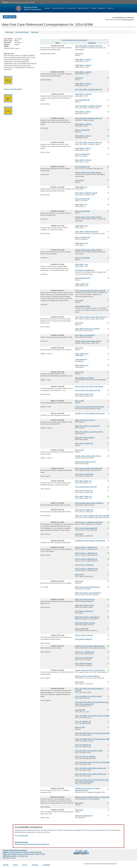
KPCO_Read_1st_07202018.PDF (85, 335)
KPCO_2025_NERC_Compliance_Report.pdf (88, 46)
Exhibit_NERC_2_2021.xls (83, 148)
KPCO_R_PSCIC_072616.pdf (84, 635)
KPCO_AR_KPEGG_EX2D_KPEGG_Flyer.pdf (89, 751)
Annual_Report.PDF (81, 359)
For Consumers (71, 8)
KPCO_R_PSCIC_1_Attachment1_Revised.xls (89, 522)
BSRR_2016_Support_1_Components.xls (87, 617)
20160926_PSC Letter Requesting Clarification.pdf (90, 541)
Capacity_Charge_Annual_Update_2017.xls (88, 456)
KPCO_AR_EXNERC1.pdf (83, 722)
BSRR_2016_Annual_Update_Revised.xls (88, 587)
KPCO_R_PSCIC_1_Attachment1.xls (86, 553)
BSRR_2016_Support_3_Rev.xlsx (85, 623)
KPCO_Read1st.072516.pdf (83, 664)
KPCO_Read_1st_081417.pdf (84, 443)
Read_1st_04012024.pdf (82, 100)
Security (25, 865)
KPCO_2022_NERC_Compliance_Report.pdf (88, 118)
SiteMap (93, 8)
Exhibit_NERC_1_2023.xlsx (83, 94)
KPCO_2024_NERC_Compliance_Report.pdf (88, 89)
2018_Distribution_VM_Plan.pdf (84, 378)
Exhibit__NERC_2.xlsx (82, 284)
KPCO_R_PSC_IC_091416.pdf (84, 565)
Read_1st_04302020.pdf (82, 237)
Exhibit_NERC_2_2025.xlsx (83, 59)
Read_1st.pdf (79, 54)
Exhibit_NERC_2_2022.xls (83, 136)
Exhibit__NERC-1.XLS (82, 365)
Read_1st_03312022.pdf (82, 154)
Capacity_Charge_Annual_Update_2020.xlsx (88, 217)
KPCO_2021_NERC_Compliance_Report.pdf (88, 142)
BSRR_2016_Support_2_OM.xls (85, 605)
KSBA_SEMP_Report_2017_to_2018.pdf (87, 329)
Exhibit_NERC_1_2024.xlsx (83, 72)
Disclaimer (35, 865)
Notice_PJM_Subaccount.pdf (84, 816)
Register (6, 17)
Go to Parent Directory (22, 32)
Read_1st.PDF (79, 180)
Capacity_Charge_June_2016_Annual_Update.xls (90, 670)
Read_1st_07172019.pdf (82, 258)
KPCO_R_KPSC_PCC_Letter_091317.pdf (88, 390)
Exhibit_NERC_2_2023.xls (83, 112)
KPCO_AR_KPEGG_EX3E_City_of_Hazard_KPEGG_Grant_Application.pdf (92, 733)
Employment (101, 8)
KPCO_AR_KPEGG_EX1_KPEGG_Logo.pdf (88, 696)
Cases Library (9, 32)
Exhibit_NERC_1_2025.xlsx (83, 65)
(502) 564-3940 (23, 836)
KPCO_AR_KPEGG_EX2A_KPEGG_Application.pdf (91, 774)
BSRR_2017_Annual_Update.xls (85, 438)
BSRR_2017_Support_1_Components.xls (87, 426)
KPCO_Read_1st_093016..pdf (84, 510)
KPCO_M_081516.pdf (82, 629)
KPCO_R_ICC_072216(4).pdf (84, 658)
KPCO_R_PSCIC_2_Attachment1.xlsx (86, 569)
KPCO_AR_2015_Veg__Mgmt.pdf (85, 756)
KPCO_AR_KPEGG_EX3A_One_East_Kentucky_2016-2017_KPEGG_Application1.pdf (92, 781)
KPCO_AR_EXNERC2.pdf (83, 745)
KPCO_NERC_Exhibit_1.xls (83, 496)
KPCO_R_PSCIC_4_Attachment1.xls (86, 559)
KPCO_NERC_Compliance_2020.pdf (86, 193)
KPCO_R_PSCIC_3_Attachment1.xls (86, 547)
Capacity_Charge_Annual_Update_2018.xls (88, 341)
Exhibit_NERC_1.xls (81, 187)
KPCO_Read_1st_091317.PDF (84, 394)
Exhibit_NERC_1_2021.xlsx (83, 160)
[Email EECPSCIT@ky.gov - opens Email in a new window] (68, 843)
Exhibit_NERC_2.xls (81, 204)
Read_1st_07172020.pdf (82, 211)
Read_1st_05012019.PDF (83, 278)
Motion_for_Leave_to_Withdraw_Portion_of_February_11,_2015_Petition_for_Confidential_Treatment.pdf (92, 797)
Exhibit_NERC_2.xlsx (81, 226)
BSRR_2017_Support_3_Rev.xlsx (85, 420)
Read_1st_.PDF (80, 727)
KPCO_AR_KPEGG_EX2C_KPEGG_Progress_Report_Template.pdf (92, 716)
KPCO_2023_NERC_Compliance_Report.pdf (88, 106)
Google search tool (128, 20)
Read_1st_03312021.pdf (82, 199)
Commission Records (58, 8)
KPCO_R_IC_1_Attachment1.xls (85, 652)
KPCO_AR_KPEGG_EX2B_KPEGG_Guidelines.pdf (90, 768)
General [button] (47, 8)
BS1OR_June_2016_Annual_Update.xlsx (87, 676)
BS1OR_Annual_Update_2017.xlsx (85, 462)
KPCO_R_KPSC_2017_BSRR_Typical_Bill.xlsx (89, 387)
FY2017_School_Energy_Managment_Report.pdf (90, 407)
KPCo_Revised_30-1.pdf (82, 167)
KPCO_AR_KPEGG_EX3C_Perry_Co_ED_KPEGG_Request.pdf (92, 762)
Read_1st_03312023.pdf (82, 130)
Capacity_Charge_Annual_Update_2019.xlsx (88, 250)
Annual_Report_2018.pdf (82, 306)
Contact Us (110, 8)
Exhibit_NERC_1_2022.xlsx (83, 124)
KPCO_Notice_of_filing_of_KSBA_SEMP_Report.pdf (91, 317)
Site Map (6, 865)
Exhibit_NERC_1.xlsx (81, 243)
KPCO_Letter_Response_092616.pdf (86, 528)
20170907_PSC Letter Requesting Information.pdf (90, 413)
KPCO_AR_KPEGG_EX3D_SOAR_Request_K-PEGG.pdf (89, 690)
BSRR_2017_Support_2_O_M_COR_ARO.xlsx (89, 432)
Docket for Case (12, 89)
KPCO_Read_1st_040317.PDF (84, 474)
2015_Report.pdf (80, 710)
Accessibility (46, 865)
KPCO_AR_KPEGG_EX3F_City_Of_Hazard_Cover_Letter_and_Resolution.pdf (92, 739)
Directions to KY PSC (9, 858)
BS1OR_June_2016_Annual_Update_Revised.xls (90, 646)
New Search (35, 32)
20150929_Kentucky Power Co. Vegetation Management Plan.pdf (88, 789)
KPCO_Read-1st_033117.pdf (84, 491)
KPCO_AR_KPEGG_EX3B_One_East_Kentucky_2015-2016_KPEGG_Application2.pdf (92, 703)
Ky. (6, 2)
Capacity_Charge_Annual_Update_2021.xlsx (88, 172)
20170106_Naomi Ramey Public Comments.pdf (89, 503)
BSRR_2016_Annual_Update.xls (85, 599)
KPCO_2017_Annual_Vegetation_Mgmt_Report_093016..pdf (92, 516)
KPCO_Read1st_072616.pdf (83, 639)
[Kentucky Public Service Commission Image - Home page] (28, 8)
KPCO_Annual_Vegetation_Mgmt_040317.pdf (89, 468)
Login (13, 17)
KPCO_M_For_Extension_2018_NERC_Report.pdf (90, 291)
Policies (15, 865)
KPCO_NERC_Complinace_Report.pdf (87, 232)
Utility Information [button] (83, 8)
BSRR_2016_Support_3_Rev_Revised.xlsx (88, 593)
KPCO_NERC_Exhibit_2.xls (83, 481)
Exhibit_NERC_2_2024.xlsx (83, 84)
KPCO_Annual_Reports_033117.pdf (86, 487)
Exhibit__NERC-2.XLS (82, 354)
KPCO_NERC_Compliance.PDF (85, 270)
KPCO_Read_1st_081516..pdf (84, 611)
